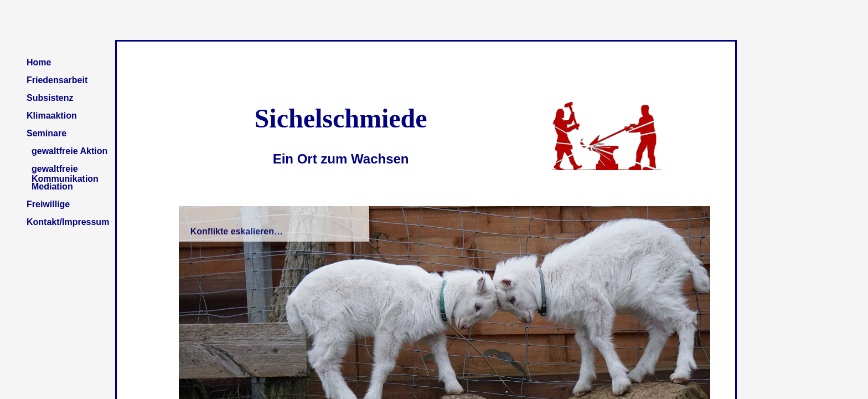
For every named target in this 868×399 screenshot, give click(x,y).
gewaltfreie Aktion (69, 151)
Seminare (46, 133)
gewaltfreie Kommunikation (65, 173)
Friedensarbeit (57, 80)
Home (39, 62)
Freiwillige (48, 204)
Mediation (52, 186)
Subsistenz (50, 98)
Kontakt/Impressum (68, 222)
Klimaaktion (52, 116)
